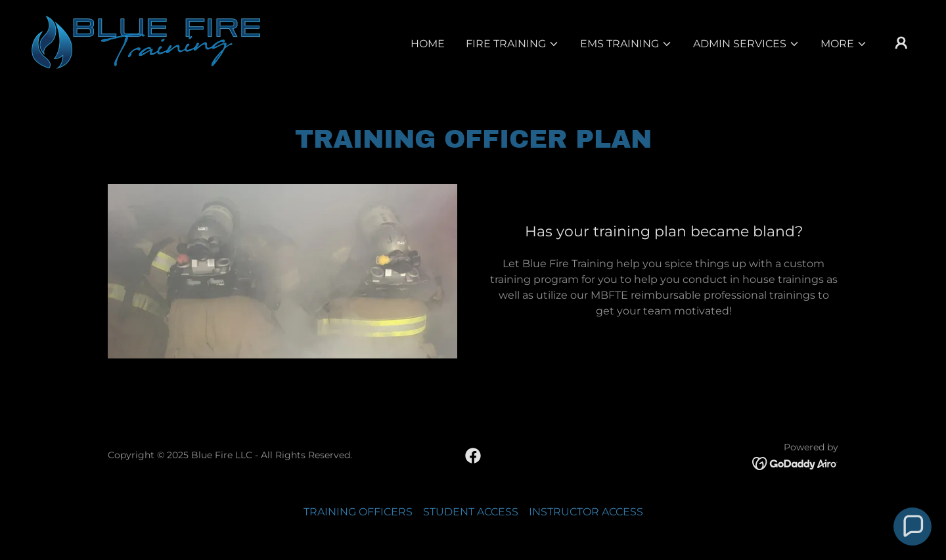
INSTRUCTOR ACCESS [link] (586, 512)
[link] (146, 42)
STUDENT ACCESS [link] (471, 512)
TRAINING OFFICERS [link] (358, 512)
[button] (512, 44)
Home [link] (428, 44)
